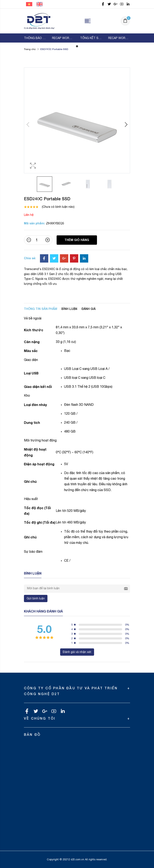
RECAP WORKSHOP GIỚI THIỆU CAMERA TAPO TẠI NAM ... (119, 38)
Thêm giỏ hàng (77, 240)
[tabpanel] (35, 38)
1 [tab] (77, 46)
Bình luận (69, 309)
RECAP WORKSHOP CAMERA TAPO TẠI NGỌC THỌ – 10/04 (63, 38)
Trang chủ (30, 49)
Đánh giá (88, 309)
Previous (28, 125)
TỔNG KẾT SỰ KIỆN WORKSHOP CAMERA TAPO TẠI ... (91, 38)
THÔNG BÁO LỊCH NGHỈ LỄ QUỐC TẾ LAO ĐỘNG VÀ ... (35, 38)
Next (126, 125)
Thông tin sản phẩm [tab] (41, 309)
